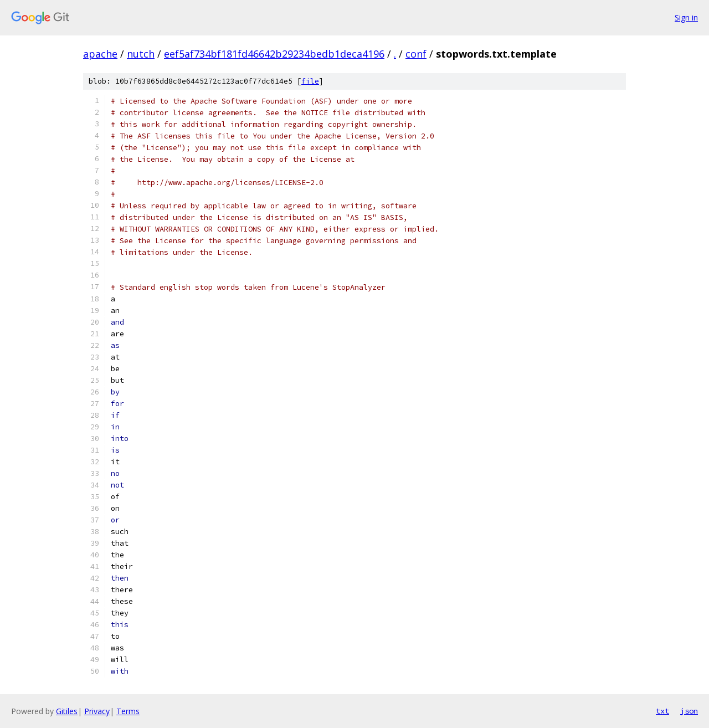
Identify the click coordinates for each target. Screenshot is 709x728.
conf (416, 54)
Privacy (97, 711)
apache (100, 54)
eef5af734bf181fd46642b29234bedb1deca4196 (274, 54)
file (310, 81)
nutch (141, 54)
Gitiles (67, 711)
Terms (128, 711)
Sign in (686, 17)
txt (662, 711)
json (689, 711)
